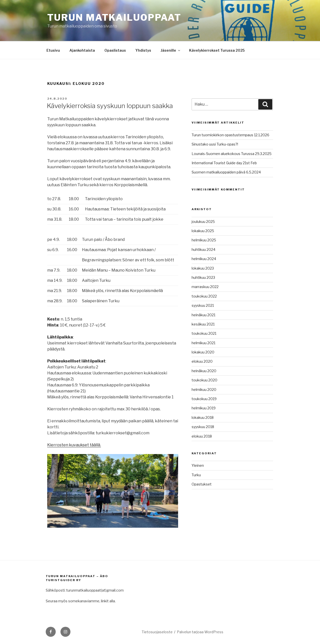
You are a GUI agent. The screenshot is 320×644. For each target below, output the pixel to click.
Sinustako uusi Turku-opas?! (215, 144)
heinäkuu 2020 (204, 371)
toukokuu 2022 (204, 296)
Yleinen (198, 465)
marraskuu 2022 (205, 287)
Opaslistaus (115, 50)
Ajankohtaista (82, 50)
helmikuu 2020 (204, 390)
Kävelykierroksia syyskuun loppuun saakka (110, 106)
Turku (196, 475)
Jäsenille (171, 50)
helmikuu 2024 (204, 259)
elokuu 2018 (202, 436)
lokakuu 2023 (203, 268)
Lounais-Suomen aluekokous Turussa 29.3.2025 (232, 154)
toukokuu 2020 (204, 380)
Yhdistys (143, 50)
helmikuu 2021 (203, 343)
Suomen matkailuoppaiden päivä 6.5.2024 (226, 172)
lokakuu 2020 (203, 352)
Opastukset (202, 484)
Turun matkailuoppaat (114, 17)
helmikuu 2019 (204, 408)
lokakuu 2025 (203, 231)
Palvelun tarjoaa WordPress (200, 632)
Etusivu (53, 50)
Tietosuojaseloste (157, 632)
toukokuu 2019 (204, 399)
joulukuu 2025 (203, 222)
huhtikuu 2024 (203, 249)
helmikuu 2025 (204, 240)
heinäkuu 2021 (203, 315)
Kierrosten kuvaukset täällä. (74, 445)
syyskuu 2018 (203, 427)
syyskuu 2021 (203, 305)
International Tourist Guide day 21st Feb (224, 163)
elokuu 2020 (202, 361)
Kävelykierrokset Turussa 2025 (217, 50)
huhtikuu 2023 (203, 277)
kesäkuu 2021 (203, 324)
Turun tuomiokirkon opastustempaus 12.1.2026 (230, 135)
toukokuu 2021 (204, 333)
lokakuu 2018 (203, 417)
